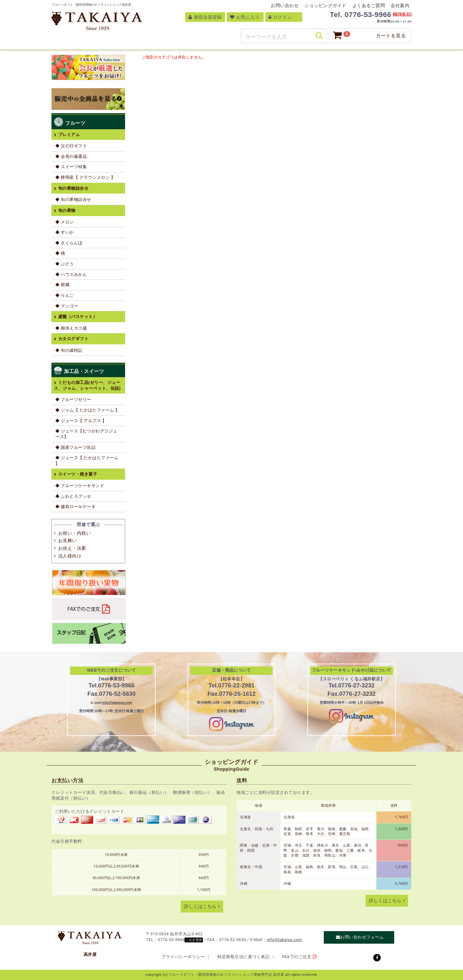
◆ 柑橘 (62, 285)
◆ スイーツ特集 (71, 167)
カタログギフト (73, 339)
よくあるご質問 (369, 5)
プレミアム (69, 135)
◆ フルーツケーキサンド (80, 486)
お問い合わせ (285, 5)
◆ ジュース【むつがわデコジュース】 (86, 434)
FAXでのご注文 (297, 957)
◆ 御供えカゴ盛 (71, 328)
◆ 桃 (60, 253)
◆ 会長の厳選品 (71, 156)
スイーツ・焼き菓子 (78, 474)
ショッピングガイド (326, 5)
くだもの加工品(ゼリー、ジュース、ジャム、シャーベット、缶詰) (87, 385)
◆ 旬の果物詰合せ (73, 200)
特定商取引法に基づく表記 (243, 957)
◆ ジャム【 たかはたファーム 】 (87, 410)
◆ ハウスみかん (71, 274)
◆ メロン (65, 222)
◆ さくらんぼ (69, 243)
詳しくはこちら (200, 907)
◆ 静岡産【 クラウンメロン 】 (85, 177)
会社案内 (400, 5)
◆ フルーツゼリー (73, 399)
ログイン (280, 17)
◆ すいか (65, 232)
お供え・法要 (72, 548)
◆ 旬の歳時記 (69, 350)
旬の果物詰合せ (73, 188)
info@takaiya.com (117, 703)
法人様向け (70, 556)
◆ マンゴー (67, 306)
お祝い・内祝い (75, 533)
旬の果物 (67, 210)
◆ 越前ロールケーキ (75, 507)
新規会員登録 (205, 17)
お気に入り (245, 17)
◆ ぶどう (65, 264)
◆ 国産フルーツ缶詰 (75, 447)
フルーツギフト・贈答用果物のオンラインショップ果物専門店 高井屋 (226, 975)
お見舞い (68, 540)
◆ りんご (65, 295)
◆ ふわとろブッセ (73, 496)
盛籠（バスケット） (78, 317)
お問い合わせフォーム (362, 937)
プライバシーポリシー (183, 957)
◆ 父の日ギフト (71, 146)
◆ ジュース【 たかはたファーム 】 (87, 461)
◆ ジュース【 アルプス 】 (81, 421)
